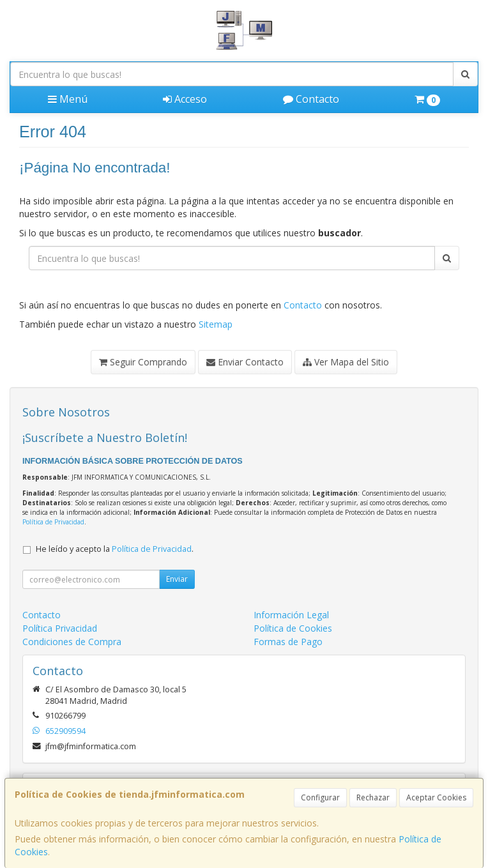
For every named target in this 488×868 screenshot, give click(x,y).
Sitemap (216, 324)
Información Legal (291, 615)
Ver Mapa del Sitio (346, 362)
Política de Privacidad (53, 522)
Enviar (177, 579)
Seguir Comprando (143, 362)
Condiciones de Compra (72, 642)
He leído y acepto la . (115, 549)
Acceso (185, 99)
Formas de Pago (288, 642)
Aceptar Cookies (436, 797)
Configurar (320, 797)
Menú (68, 99)
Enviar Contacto (245, 362)
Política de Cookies (293, 628)
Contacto (311, 99)
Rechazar (373, 797)
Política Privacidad (60, 628)
